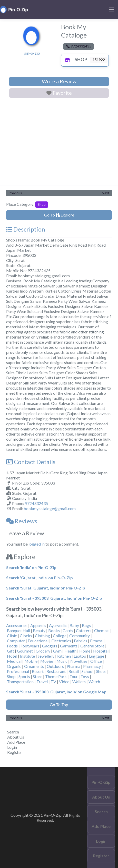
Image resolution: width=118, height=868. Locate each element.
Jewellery (46, 656)
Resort (38, 671)
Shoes (101, 671)
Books (54, 630)
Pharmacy (92, 666)
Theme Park (56, 676)
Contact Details (31, 462)
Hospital (101, 651)
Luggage (97, 656)
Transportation (20, 682)
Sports (24, 676)
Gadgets (50, 646)
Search (13, 732)
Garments (69, 646)
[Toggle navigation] (112, 9)
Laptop (80, 656)
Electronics (61, 641)
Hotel (12, 656)
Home (85, 651)
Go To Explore (59, 215)
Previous (15, 193)
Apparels (38, 625)
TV (53, 682)
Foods (12, 646)
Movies (47, 661)
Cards (68, 630)
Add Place (16, 742)
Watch (94, 682)
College (60, 636)
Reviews (22, 521)
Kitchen (64, 656)
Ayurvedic (58, 625)
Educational (38, 641)
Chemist (101, 630)
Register (15, 752)
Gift (11, 651)
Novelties (79, 661)
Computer (16, 641)
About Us (16, 737)
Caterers (84, 630)
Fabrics (81, 641)
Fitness (96, 641)
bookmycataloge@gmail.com (50, 508)
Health (70, 651)
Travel (42, 682)
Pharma (73, 666)
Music (62, 661)
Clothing (42, 636)
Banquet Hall (18, 630)
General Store (92, 646)
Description (26, 229)
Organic (14, 666)
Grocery (43, 651)
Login (12, 747)
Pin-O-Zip (101, 782)
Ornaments (34, 666)
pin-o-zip (32, 53)
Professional (18, 671)
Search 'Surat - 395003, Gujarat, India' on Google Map (56, 692)
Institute (27, 656)
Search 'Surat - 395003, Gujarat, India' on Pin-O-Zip (54, 598)
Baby (74, 625)
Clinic (12, 636)
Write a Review (59, 81)
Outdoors (55, 666)
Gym (57, 651)
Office (96, 661)
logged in (37, 544)
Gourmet (25, 651)
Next (106, 193)
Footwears (30, 646)
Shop (75, 59)
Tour (74, 676)
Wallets (79, 682)
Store (38, 676)
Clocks (26, 636)
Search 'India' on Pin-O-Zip (31, 567)
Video (64, 682)
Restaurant (56, 671)
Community (80, 636)
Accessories (17, 625)
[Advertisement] (59, 143)
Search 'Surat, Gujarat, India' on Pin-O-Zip (46, 588)
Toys (85, 676)
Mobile (31, 661)
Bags (86, 625)
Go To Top (59, 704)
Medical (14, 661)
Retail (74, 671)
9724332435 (36, 503)
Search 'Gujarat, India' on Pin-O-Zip (40, 578)
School (87, 671)
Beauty (39, 630)
